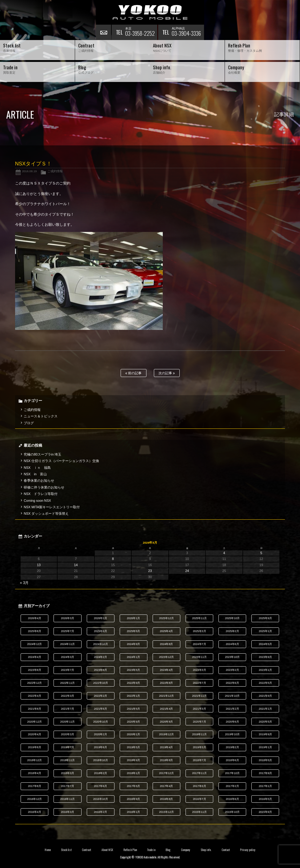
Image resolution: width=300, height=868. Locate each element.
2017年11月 (199, 773)
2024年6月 (232, 644)
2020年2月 (100, 734)
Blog (168, 850)
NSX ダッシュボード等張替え (46, 513)
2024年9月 (133, 644)
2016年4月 (35, 812)
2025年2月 (232, 631)
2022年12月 (34, 683)
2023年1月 (265, 670)
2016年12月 (34, 799)
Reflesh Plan (130, 850)
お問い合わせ (104, 32)
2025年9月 (265, 618)
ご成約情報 (55, 171)
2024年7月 (200, 644)
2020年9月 (133, 722)
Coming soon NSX (37, 501)
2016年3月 (68, 812)
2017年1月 (265, 786)
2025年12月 (166, 618)
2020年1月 (133, 734)
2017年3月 (200, 786)
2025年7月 (68, 631)
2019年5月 (133, 747)
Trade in (151, 850)
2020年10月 (101, 722)
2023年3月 (200, 670)
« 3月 (24, 583)
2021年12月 (166, 696)
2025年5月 (133, 631)
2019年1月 (265, 747)
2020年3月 (68, 734)
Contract (86, 850)
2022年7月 (200, 683)
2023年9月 (265, 657)
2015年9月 (265, 812)
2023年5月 (133, 670)
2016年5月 (265, 799)
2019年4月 (166, 747)
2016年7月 (200, 799)
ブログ (29, 423)
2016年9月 (133, 799)
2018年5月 (265, 760)
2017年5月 (133, 786)
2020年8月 (166, 722)
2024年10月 (101, 644)
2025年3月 (200, 631)
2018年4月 (35, 773)
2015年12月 (166, 812)
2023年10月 (232, 657)
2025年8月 (35, 631)
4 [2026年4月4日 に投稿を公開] (224, 553)
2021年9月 (265, 696)
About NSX (107, 850)
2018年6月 (232, 760)
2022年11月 (68, 683)
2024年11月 (68, 644)
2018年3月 (68, 773)
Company (186, 850)
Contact (226, 850)
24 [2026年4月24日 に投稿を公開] (187, 571)
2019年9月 (265, 734)
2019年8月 (35, 747)
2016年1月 (133, 812)
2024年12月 (34, 644)
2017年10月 (232, 773)
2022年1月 (133, 696)
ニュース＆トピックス (41, 416)
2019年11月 (199, 734)
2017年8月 (35, 786)
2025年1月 (265, 631)
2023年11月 (199, 657)
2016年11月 (68, 799)
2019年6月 (100, 747)
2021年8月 (35, 709)
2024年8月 (166, 644)
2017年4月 (166, 786)
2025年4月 (166, 631)
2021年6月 (100, 709)
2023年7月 (68, 670)
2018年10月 (101, 760)
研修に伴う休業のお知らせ (44, 487)
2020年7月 (200, 722)
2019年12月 (166, 734)
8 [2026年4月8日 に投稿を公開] (113, 559)
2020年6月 (232, 722)
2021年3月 (200, 709)
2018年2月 (100, 773)
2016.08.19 (29, 171)
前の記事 (133, 373)
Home (48, 850)
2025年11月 (199, 618)
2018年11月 (68, 760)
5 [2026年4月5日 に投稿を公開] (261, 553)
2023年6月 (100, 670)
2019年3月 (200, 747)
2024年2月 (100, 657)
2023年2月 (232, 670)
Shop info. (206, 850)
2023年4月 (166, 670)
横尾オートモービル (150, 12)
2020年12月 (34, 722)
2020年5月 (265, 722)
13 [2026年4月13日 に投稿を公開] (39, 565)
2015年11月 (199, 812)
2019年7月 (68, 747)
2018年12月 (34, 760)
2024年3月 (68, 657)
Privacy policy (248, 850)
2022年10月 (101, 683)
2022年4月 (35, 696)
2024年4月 (35, 657)
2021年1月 (265, 709)
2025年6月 (100, 631)
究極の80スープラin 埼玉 (42, 454)
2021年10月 (232, 696)
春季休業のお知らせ (39, 481)
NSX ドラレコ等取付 (41, 494)
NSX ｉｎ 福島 (37, 468)
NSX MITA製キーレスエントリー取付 (52, 507)
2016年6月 (232, 799)
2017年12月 (166, 773)
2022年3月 (68, 696)
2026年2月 (100, 618)
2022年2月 (100, 696)
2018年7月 (200, 760)
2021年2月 (232, 709)
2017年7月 (68, 786)
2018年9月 (133, 760)
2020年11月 (68, 722)
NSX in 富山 (35, 474)
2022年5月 (265, 683)
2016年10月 (101, 799)
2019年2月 (232, 747)
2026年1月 (133, 618)
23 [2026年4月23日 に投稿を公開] (150, 571)
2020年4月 (35, 734)
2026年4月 (35, 618)
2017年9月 (265, 773)
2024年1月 (133, 657)
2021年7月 (68, 709)
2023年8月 (35, 670)
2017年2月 (232, 786)
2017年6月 (100, 786)
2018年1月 (133, 773)
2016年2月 (100, 812)
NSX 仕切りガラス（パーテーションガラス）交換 (61, 461)
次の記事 (167, 373)
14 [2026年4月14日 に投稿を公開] (76, 565)
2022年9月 (133, 683)
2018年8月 (166, 760)
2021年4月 (166, 709)
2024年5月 (265, 644)
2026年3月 (68, 618)
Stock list (66, 850)
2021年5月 (133, 709)
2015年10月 (232, 812)
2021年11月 (199, 696)
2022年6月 (232, 683)
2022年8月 (166, 683)
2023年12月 (166, 657)
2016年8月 (166, 799)
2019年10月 (232, 734)
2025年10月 (232, 618)
